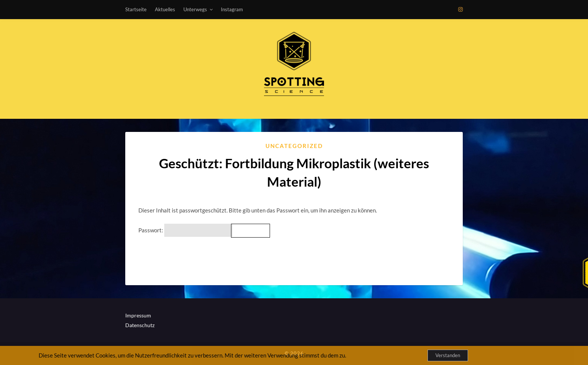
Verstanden (448, 355)
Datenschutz (140, 325)
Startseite (136, 9)
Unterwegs (195, 9)
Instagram (232, 9)
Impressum (138, 315)
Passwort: (185, 230)
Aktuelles (165, 9)
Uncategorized (294, 146)
